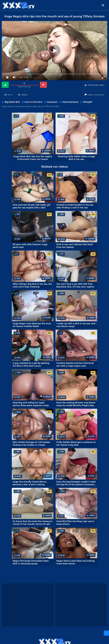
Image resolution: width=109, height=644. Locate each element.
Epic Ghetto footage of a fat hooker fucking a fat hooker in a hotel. (32, 443)
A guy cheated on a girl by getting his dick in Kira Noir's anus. (31, 364)
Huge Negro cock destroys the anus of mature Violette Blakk (32, 325)
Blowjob (88, 102)
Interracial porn (70, 102)
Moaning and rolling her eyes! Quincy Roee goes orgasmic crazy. (31, 404)
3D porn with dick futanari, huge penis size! (30, 246)
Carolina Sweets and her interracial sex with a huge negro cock (75, 364)
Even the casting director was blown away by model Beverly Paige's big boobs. (76, 404)
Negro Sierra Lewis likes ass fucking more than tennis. (76, 562)
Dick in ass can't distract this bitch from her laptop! (75, 246)
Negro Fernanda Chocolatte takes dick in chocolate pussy (31, 562)
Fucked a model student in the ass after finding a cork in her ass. (75, 206)
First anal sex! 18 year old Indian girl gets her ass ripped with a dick (32, 206)
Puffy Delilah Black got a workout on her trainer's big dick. (76, 443)
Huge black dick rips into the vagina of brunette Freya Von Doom (33, 158)
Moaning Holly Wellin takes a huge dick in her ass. (76, 158)
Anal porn (52, 102)
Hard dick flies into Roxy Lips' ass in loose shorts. (75, 523)
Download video (96, 85)
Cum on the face (33, 102)
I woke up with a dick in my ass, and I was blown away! (76, 325)
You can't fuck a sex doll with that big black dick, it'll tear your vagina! (75, 285)
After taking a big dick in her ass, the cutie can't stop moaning (32, 285)
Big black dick (12, 102)
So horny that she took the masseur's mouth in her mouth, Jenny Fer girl (33, 523)
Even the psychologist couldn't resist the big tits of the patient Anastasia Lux (76, 483)
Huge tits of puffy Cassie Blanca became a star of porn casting (30, 483)
